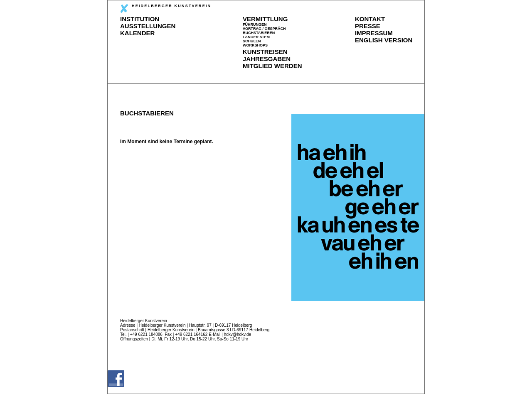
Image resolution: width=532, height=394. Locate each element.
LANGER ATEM (256, 37)
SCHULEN (252, 41)
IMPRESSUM (374, 33)
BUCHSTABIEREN (259, 33)
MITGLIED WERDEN (272, 66)
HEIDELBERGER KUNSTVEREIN (166, 9)
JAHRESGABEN (267, 59)
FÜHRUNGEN (255, 24)
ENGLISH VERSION (384, 40)
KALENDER (137, 33)
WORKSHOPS (255, 45)
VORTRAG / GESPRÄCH (264, 29)
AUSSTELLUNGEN (148, 26)
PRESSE (368, 26)
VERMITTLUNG (265, 19)
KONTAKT (370, 19)
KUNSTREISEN (265, 52)
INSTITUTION (140, 19)
